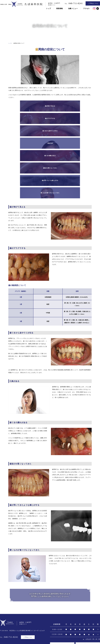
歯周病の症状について (24, 633)
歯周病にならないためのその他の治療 (68, 633)
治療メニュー (72, 9)
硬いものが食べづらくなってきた (81, 119)
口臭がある (81, 106)
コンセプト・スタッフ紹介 (52, 629)
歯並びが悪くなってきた (40, 119)
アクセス (86, 9)
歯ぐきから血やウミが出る (60, 106)
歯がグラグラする (40, 106)
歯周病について (11, 633)
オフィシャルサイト (62, 574)
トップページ (38, 629)
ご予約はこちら (93, 4)
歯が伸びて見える (19, 106)
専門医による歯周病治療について (44, 633)
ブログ (64, 629)
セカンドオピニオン (88, 633)
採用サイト (88, 574)
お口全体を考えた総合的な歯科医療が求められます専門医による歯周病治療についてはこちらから (50, 524)
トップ (48, 9)
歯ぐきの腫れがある (19, 119)
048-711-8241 (73, 4)
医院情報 (59, 9)
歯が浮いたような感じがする (60, 119)
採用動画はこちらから (75, 580)
